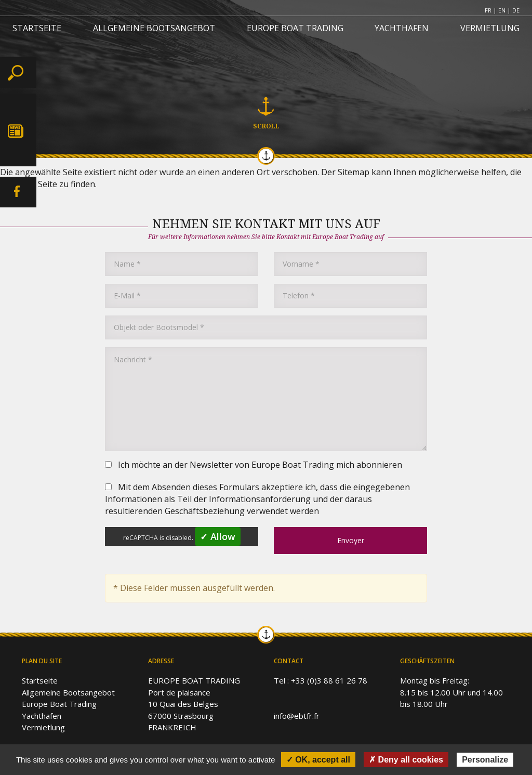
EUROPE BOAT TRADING (295, 28)
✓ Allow (218, 536)
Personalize (485, 760)
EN (502, 10)
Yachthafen (42, 716)
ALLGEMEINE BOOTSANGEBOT (154, 28)
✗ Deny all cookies (406, 760)
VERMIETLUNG (490, 28)
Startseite (40, 680)
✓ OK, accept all (318, 760)
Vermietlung (43, 727)
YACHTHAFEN (402, 28)
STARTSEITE (37, 28)
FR (488, 10)
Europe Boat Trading (59, 704)
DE (516, 10)
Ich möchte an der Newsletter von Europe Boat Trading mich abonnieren (254, 465)
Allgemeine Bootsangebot (68, 692)
